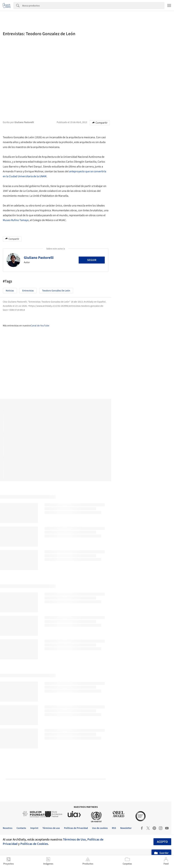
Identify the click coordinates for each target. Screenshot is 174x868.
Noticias (10, 291)
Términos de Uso (74, 839)
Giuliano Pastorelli (39, 258)
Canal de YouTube (40, 326)
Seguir (92, 260)
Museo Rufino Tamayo (16, 220)
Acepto (162, 842)
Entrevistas (28, 291)
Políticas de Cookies (34, 844)
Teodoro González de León (56, 291)
